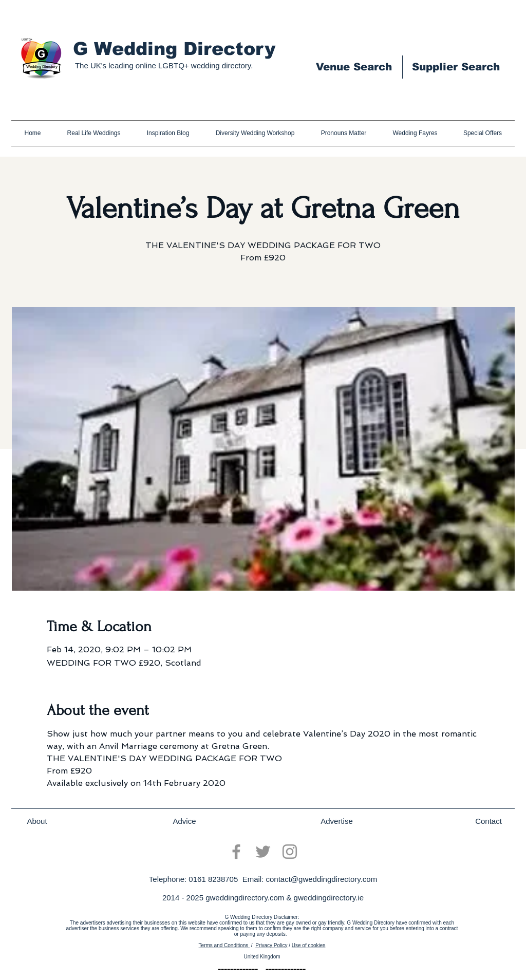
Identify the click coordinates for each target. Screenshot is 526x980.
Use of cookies (309, 945)
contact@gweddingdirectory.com (321, 879)
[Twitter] (263, 852)
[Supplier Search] (456, 67)
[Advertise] (337, 821)
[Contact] (489, 821)
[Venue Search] (354, 67)
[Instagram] (290, 852)
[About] (37, 821)
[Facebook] (236, 852)
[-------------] (238, 970)
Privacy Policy (271, 945)
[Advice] (184, 821)
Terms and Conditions (224, 945)
